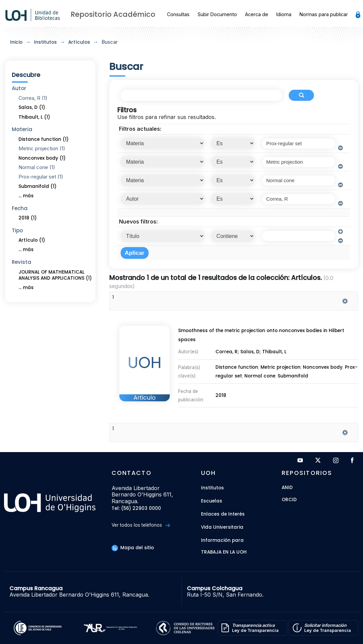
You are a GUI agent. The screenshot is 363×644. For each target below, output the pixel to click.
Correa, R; (228, 353)
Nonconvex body (323, 367)
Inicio (16, 42)
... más (26, 196)
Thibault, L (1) (34, 117)
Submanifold (293, 375)
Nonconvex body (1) (42, 158)
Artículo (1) (32, 240)
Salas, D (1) (32, 107)
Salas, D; (251, 353)
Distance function (237, 367)
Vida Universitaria (222, 527)
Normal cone (260, 375)
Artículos (79, 42)
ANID (287, 488)
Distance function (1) (44, 139)
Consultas (178, 14)
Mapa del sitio (133, 548)
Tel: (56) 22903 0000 (136, 509)
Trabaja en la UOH (224, 552)
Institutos (45, 42)
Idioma (284, 14)
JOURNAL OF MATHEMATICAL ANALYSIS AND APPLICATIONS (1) (55, 275)
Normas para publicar (324, 14)
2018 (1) (28, 218)
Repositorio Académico (113, 14)
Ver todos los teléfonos (141, 525)
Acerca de (257, 14)
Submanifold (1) (37, 186)
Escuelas (212, 501)
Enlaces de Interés (223, 514)
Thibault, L (275, 353)
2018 (221, 393)
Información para (222, 540)
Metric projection (280, 367)
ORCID (289, 500)
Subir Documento (217, 14)
